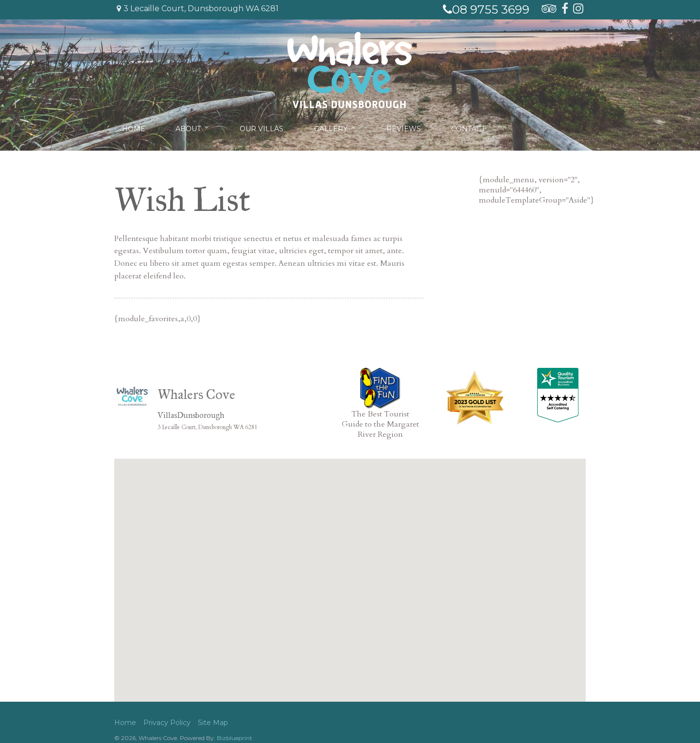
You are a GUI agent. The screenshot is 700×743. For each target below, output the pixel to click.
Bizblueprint (235, 738)
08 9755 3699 (486, 9)
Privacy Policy (167, 723)
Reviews (406, 127)
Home (134, 127)
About (188, 127)
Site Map (213, 723)
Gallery (332, 127)
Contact (471, 127)
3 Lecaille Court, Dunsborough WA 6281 (198, 9)
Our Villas (263, 127)
